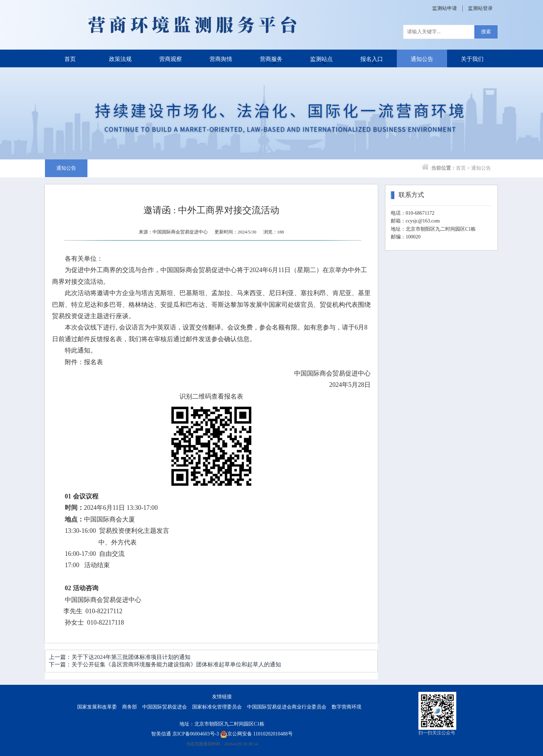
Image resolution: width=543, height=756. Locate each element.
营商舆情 (221, 58)
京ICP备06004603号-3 (196, 734)
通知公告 (422, 58)
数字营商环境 (347, 707)
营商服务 (271, 58)
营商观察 (171, 58)
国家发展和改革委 (97, 707)
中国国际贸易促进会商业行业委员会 (287, 707)
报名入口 (372, 58)
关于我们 (472, 58)
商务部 (130, 707)
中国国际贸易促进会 (165, 707)
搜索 (486, 32)
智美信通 (161, 734)
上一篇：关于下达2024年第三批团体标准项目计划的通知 (120, 657)
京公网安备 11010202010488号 (256, 734)
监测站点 (321, 58)
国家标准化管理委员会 (217, 707)
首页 (70, 58)
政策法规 (120, 58)
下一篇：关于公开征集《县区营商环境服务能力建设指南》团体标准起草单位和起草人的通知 (165, 664)
